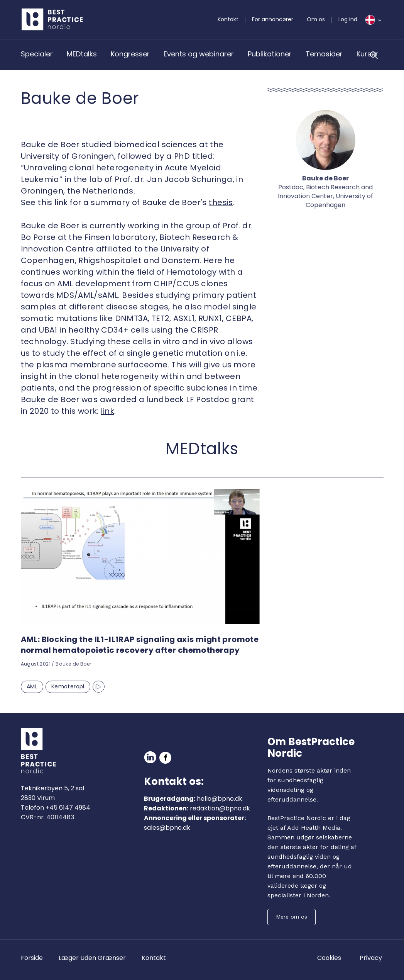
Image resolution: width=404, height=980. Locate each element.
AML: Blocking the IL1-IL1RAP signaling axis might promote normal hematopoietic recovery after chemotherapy (140, 645)
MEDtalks (82, 54)
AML (32, 686)
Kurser (367, 54)
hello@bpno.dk (220, 799)
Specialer (37, 54)
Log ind (348, 19)
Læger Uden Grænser (92, 958)
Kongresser (130, 54)
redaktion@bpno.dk (220, 808)
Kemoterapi (68, 686)
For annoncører (273, 19)
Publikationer (270, 54)
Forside (32, 958)
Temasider (324, 54)
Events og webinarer (199, 54)
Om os (316, 19)
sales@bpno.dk (167, 828)
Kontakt (228, 19)
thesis (221, 202)
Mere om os (292, 917)
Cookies (329, 958)
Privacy (371, 958)
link (107, 411)
